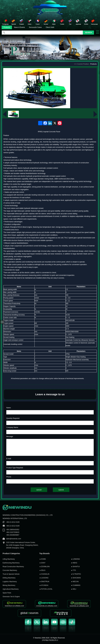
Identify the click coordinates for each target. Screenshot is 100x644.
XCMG (43, 559)
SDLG (42, 570)
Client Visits (50, 27)
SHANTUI (75, 567)
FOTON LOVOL (46, 589)
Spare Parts (7, 593)
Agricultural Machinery (11, 589)
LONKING (75, 559)
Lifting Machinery (9, 559)
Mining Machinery (9, 585)
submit (61, 490)
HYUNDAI (44, 585)
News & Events (19, 27)
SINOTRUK (44, 582)
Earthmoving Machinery (11, 563)
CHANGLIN (44, 574)
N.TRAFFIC (76, 574)
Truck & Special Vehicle (11, 574)
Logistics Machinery (10, 582)
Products (7, 27)
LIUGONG (44, 578)
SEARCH (89, 33)
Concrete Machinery (10, 570)
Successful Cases (35, 27)
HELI (74, 589)
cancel (39, 490)
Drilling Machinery (9, 578)
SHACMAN (76, 578)
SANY (42, 563)
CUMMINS (76, 585)
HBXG (74, 563)
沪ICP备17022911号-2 (50, 640)
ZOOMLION (45, 567)
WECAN (75, 582)
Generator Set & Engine (11, 597)
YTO (73, 570)
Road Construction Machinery (13, 567)
